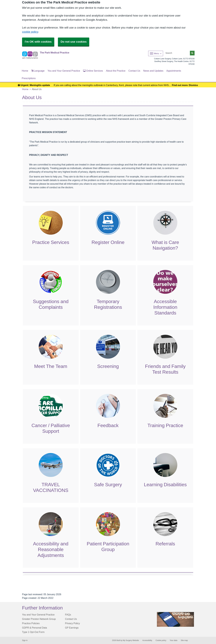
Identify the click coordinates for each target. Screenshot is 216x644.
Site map (184, 640)
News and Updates (153, 71)
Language (38, 71)
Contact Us (134, 71)
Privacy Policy (73, 623)
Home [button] (25, 71)
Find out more (180, 85)
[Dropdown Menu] (156, 53)
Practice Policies (31, 623)
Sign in (25, 640)
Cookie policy (161, 640)
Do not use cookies (74, 42)
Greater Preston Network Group (39, 619)
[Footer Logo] (175, 619)
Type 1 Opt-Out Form (33, 632)
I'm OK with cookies (38, 42)
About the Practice (116, 71)
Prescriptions (29, 78)
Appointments (174, 71)
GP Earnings (72, 628)
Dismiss (193, 85)
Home (25, 89)
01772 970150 (189, 59)
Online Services (93, 71)
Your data (173, 640)
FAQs (68, 615)
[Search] (177, 53)
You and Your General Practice (64, 71)
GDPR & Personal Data (34, 628)
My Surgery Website (131, 640)
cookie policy (30, 32)
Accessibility (147, 640)
